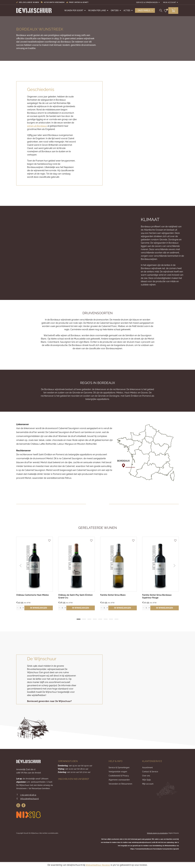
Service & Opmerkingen (147, 2)
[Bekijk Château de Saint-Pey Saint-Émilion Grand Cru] (77, 564)
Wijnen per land (97, 10)
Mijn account (170, 2)
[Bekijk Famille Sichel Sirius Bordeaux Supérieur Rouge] (160, 564)
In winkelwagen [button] (39, 608)
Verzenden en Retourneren (120, 784)
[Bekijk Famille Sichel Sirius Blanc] (118, 564)
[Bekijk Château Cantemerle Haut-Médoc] (35, 564)
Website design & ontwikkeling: (157, 833)
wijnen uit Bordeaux (37, 126)
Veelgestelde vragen (118, 772)
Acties (127, 10)
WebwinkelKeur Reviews (98, 865)
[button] (145, 10)
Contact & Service (150, 772)
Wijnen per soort (74, 10)
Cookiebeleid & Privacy (119, 776)
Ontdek (115, 10)
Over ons (146, 776)
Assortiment (147, 768)
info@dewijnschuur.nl (30, 799)
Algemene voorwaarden (119, 780)
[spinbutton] (20, 608)
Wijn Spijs (147, 780)
